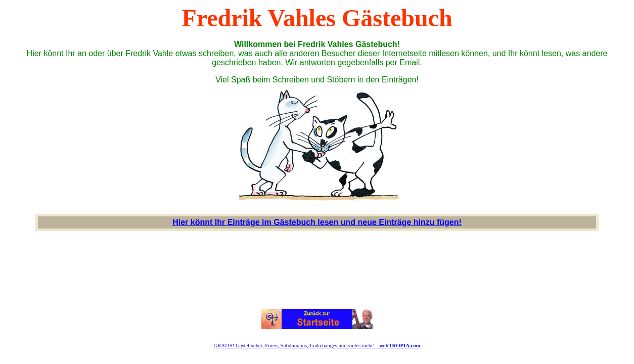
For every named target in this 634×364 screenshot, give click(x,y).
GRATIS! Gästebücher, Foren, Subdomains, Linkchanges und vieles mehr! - (317, 346)
